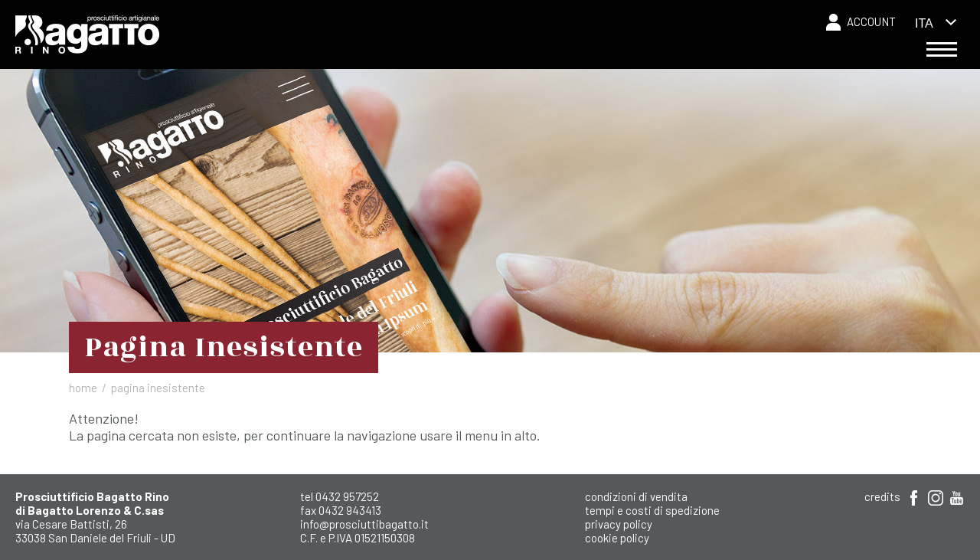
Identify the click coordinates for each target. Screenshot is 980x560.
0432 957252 (347, 496)
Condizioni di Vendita (636, 496)
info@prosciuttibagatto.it (364, 524)
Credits (882, 496)
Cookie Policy (617, 538)
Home (83, 388)
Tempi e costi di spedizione (652, 510)
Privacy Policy (619, 524)
